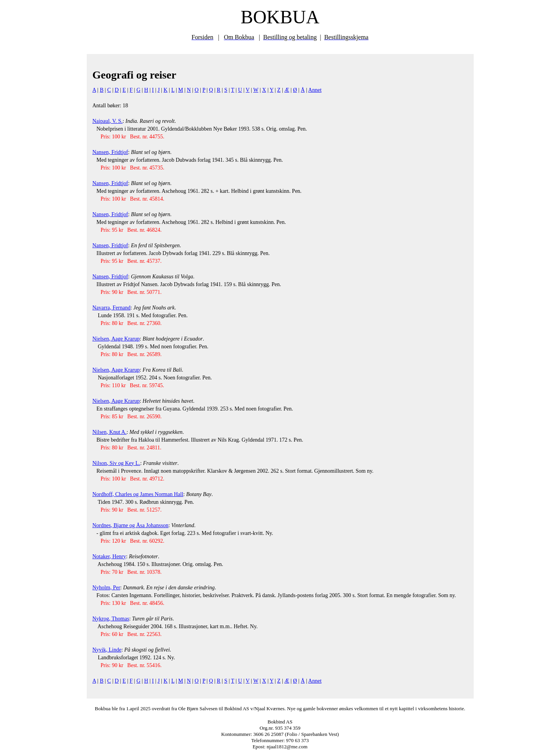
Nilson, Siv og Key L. (116, 463)
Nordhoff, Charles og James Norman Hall (138, 494)
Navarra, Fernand (112, 308)
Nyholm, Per (107, 588)
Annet (315, 90)
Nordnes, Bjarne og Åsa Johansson (131, 525)
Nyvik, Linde (107, 650)
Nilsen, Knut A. (110, 432)
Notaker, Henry (109, 556)
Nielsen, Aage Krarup (116, 339)
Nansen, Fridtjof (110, 152)
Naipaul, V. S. (108, 121)
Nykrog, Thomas (111, 619)
